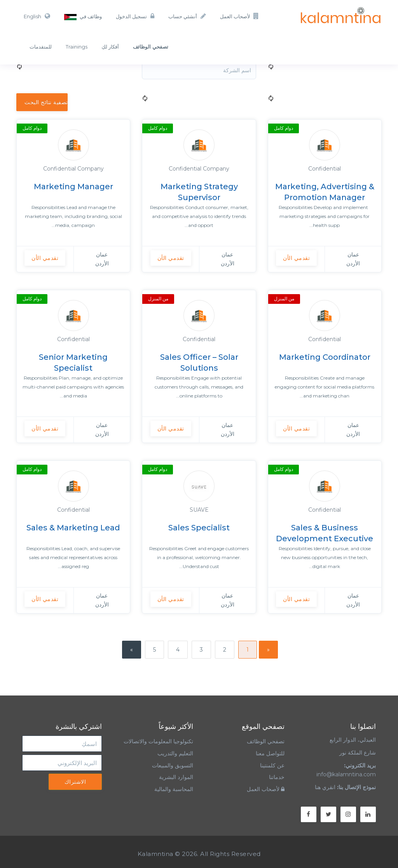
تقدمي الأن (296, 258)
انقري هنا (325, 787)
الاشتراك (75, 782)
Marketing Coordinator (325, 357)
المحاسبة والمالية (174, 789)
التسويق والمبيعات (173, 765)
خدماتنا (277, 777)
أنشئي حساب (187, 16)
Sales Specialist (199, 528)
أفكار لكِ (110, 47)
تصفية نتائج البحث (46, 102)
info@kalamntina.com (346, 774)
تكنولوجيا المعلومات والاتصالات (158, 741)
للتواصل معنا (270, 753)
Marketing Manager (73, 186)
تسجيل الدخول (135, 16)
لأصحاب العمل (239, 16)
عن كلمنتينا (272, 765)
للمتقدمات (41, 47)
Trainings (77, 47)
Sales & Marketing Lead (73, 528)
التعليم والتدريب (175, 753)
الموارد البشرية (176, 777)
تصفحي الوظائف (266, 741)
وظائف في (83, 17)
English (37, 16)
